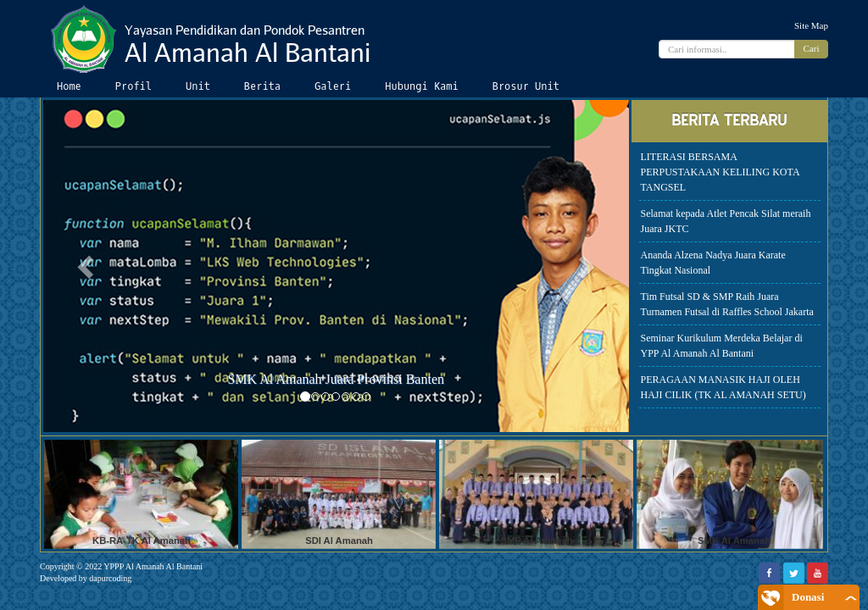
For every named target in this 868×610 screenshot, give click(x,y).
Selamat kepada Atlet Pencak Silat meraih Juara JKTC (726, 221)
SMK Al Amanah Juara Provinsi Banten (336, 379)
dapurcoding (110, 578)
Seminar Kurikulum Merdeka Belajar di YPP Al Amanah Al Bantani (722, 346)
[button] (87, 266)
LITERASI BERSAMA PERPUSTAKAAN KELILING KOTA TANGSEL (721, 172)
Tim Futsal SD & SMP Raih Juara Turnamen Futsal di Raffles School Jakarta (727, 304)
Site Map (811, 25)
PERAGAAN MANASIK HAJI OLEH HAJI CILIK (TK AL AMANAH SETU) (723, 387)
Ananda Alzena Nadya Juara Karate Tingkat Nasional (713, 263)
